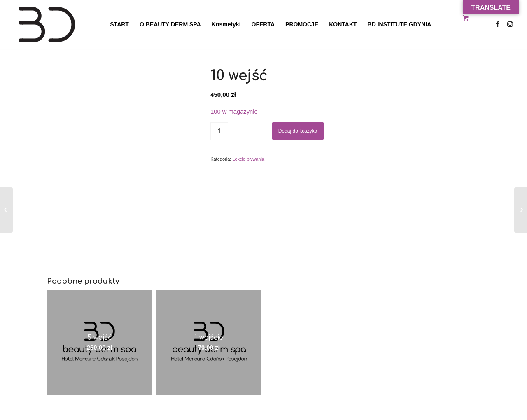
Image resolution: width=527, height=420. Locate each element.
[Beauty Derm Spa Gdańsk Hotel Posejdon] (72, 24)
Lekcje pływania (248, 159)
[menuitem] (119, 24)
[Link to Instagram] (510, 24)
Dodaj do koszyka (298, 131)
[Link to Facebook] (498, 24)
